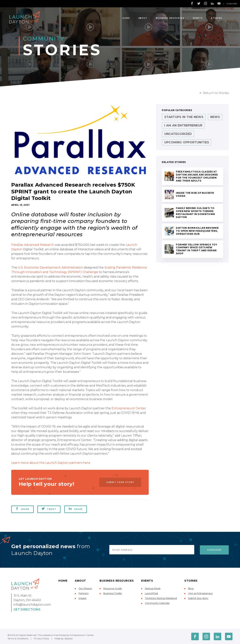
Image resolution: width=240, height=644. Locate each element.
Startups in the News (184, 117)
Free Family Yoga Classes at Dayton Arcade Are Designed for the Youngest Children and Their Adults (197, 176)
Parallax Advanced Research (33, 245)
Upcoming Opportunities (187, 142)
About (143, 18)
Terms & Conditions (18, 638)
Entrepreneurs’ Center (129, 408)
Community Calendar (157, 603)
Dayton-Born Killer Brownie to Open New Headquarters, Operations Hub (197, 231)
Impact (82, 598)
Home (126, 18)
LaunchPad (151, 593)
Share (22, 509)
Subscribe (232, 4)
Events (198, 18)
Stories (217, 18)
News (215, 117)
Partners (84, 593)
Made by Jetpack (64, 638)
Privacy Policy (41, 638)
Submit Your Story (120, 482)
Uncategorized (178, 134)
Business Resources (170, 18)
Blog (191, 588)
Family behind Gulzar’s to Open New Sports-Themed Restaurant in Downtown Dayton (195, 213)
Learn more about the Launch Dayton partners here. (51, 463)
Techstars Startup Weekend (161, 598)
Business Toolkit (113, 593)
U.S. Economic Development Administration (51, 268)
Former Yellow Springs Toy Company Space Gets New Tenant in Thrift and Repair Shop (196, 249)
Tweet (49, 509)
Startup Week (153, 588)
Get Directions (27, 610)
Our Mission (85, 588)
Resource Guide (113, 588)
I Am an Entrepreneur (183, 125)
